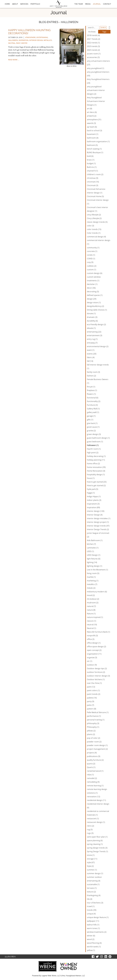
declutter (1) (92, 284)
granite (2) (91, 431)
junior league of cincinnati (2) (98, 535)
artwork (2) (92, 116)
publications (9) (94, 756)
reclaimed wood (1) (95, 771)
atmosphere (30, 37)
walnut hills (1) (93, 925)
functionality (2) (94, 401)
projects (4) (92, 753)
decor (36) (91, 288)
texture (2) (91, 892)
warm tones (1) (93, 928)
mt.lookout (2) (93, 599)
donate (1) (91, 313)
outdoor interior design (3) (98, 676)
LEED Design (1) (94, 555)
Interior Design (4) (95, 515)
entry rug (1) (92, 339)
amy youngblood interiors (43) (98, 74)
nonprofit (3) (92, 636)
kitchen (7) (91, 544)
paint (18, 43)
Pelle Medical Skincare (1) (98, 712)
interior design (36, 40)
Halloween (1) (93, 445)
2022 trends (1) (93, 43)
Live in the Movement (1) (97, 570)
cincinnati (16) (93, 182)
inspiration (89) (93, 507)
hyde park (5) (93, 489)
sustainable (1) (93, 884)
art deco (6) (92, 112)
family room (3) (93, 372)
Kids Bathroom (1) (95, 540)
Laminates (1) (93, 548)
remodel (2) (92, 778)
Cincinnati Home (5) (95, 196)
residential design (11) (96, 800)
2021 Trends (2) (94, 39)
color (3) (90, 226)
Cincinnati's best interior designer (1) (98, 209)
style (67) (91, 862)
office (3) (91, 639)
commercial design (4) (96, 237)
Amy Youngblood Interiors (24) (98, 81)
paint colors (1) (93, 690)
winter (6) (91, 936)
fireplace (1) (92, 390)
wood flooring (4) (94, 943)
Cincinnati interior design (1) (98, 202)
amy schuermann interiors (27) (98, 63)
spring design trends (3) (97, 848)
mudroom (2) (93, 603)
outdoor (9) (92, 665)
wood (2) (91, 939)
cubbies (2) (92, 266)
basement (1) (93, 134)
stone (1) (91, 855)
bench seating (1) (94, 149)
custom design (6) (95, 273)
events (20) (92, 354)
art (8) (90, 109)
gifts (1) (90, 420)
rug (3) (90, 829)
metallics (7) (92, 584)
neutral (12, 43)
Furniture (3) (92, 405)
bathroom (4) (93, 138)
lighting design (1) (95, 566)
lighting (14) (92, 562)
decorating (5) (93, 292)
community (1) (93, 248)
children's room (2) (95, 174)
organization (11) (94, 654)
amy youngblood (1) (96, 68)
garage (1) (91, 416)
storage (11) (92, 859)
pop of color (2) (94, 738)
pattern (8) (92, 709)
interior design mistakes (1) (99, 518)
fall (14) (90, 361)
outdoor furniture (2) (96, 672)
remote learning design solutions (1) (97, 791)
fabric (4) (91, 357)
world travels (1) (94, 947)
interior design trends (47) (98, 526)
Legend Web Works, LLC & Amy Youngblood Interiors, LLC (63, 976)
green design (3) (94, 434)
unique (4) (91, 914)
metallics (48, 40)
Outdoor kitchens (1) (96, 679)
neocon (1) (92, 621)
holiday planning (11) (96, 460)
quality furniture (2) (95, 760)
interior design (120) (96, 511)
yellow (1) (91, 950)
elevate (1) (91, 328)
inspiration (24, 40)
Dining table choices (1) (97, 310)
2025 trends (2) (93, 50)
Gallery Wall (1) (93, 409)
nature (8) (91, 610)
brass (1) (91, 160)
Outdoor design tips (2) (97, 668)
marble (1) (91, 577)
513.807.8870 (10, 957)
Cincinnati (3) (93, 185)
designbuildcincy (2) (95, 306)
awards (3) (91, 123)
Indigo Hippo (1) (94, 496)
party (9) (91, 701)
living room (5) (93, 573)
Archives (92, 32)
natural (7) (91, 606)
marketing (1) (93, 581)
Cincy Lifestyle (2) (94, 218)
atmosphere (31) (94, 120)
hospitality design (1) (96, 475)
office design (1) (94, 643)
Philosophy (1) (93, 727)
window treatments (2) (97, 932)
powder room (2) (94, 742)
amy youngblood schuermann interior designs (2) (96, 90)
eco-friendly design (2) (96, 324)
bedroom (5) (92, 145)
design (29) (92, 299)
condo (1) (91, 255)
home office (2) (93, 464)
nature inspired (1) (95, 617)
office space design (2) (96, 647)
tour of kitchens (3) (95, 903)
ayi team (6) (92, 127)
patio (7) (90, 705)
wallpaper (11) (93, 921)
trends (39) (92, 910)
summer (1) (92, 870)
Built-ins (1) (92, 167)
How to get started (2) (96, 485)
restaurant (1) (93, 819)
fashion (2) (91, 376)
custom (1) (92, 270)
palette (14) (92, 698)
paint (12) (91, 687)
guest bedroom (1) (95, 442)
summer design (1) (95, 873)
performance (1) (94, 716)
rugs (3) (90, 833)
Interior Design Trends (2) (98, 529)
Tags (104, 32)
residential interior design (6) (98, 806)
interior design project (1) (98, 522)
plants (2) (91, 734)
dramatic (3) (92, 317)
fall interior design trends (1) (98, 367)
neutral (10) (92, 625)
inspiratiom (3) (93, 504)
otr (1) (90, 661)
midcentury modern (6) (97, 592)
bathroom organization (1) (98, 141)
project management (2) (97, 749)
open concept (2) (94, 650)
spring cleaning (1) (95, 844)
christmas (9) (93, 178)
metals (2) (91, 588)
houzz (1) (91, 478)
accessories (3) (93, 57)
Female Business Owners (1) (98, 381)
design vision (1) (94, 302)
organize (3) (92, 657)
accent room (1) (94, 54)
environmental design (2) (98, 346)
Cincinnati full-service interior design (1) (96, 191)
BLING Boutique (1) (95, 152)
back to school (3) (94, 130)
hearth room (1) (94, 449)
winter (24, 43)
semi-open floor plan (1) (97, 837)
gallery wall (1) (93, 412)
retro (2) (90, 826)
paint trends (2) (94, 694)
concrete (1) (92, 251)
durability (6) (92, 321)
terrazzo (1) (92, 888)
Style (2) (90, 866)
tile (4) (90, 899)
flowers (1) (91, 394)
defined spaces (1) (95, 295)
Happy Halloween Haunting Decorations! (29, 32)
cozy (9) (90, 262)
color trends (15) (94, 229)
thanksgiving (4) (94, 895)
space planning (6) (95, 840)
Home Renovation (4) (96, 471)
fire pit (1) (91, 387)
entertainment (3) (95, 335)
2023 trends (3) (93, 46)
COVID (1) (91, 259)
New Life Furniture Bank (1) (98, 632)
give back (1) (92, 423)
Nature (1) (91, 614)
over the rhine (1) (94, 683)
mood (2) (91, 595)
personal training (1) (96, 720)
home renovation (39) (96, 467)
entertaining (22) (94, 332)
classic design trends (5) (97, 222)
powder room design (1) (97, 745)
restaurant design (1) (96, 822)
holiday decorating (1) (96, 456)
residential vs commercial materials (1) (98, 813)
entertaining (42, 37)
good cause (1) (93, 427)
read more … (14, 60)
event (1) (91, 350)
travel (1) (91, 906)
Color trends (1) (94, 233)
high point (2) (93, 453)
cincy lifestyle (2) (94, 215)
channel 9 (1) (92, 171)
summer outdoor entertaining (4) (94, 879)
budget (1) (91, 163)
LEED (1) (90, 551)
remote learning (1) (95, 786)
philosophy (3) (93, 723)
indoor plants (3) (94, 500)
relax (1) (90, 775)
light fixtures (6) (94, 559)
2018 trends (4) (93, 35)
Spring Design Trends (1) (97, 851)
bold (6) (90, 156)
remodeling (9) (93, 782)
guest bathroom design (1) (98, 438)
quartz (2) (91, 764)
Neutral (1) (92, 628)
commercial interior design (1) (99, 242)
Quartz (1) (91, 767)
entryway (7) (92, 343)
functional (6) (93, 398)
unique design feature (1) (98, 917)
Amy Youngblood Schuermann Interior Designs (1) (96, 101)
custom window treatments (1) (94, 279)
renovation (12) (94, 797)
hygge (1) (91, 493)
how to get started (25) (97, 482)
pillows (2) (91, 731)
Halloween (13, 40)
